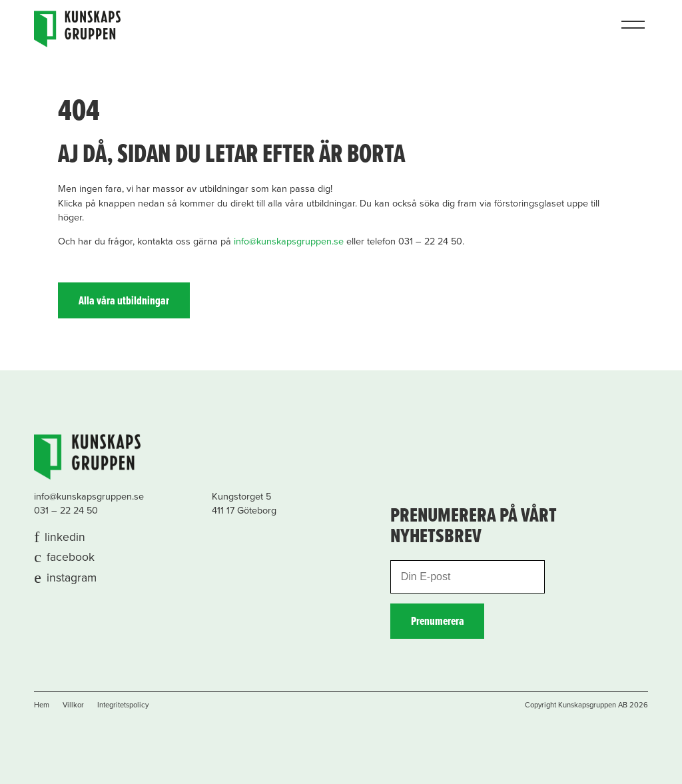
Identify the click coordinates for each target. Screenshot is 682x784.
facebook (71, 557)
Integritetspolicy (123, 705)
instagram (72, 578)
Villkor (73, 705)
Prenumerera (438, 622)
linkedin (65, 537)
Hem (42, 705)
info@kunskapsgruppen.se (289, 241)
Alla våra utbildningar (124, 301)
